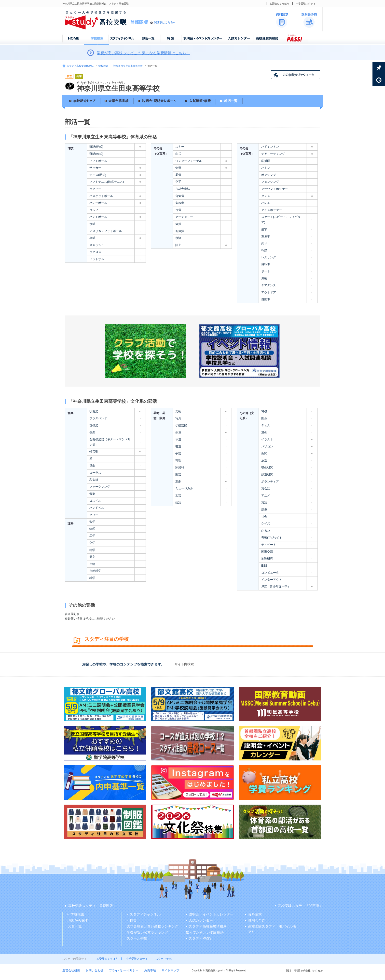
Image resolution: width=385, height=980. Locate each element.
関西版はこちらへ (165, 22)
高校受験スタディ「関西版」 (300, 906)
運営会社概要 (71, 970)
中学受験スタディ (306, 4)
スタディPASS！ (202, 938)
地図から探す (78, 920)
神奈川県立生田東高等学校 (128, 66)
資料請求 (255, 914)
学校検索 (103, 66)
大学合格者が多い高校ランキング (152, 926)
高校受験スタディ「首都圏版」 (92, 906)
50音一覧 (75, 926)
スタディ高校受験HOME (80, 66)
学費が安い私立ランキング (147, 932)
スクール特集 (137, 938)
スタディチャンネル (145, 914)
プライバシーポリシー (124, 970)
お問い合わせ (95, 970)
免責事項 (150, 970)
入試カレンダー (201, 920)
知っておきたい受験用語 (205, 932)
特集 (133, 920)
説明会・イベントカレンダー (211, 914)
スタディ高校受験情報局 (208, 926)
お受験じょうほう (279, 4)
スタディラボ (164, 959)
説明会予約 (257, 920)
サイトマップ (170, 970)
